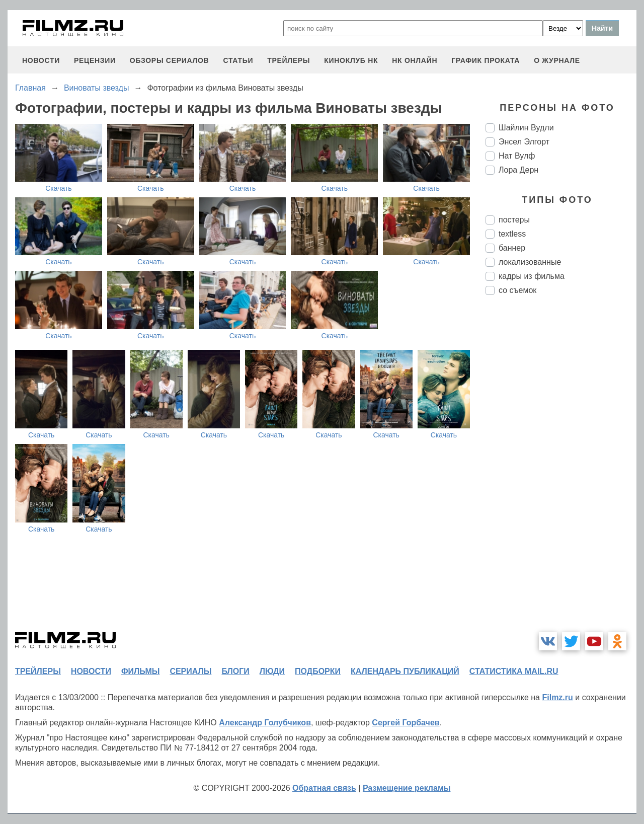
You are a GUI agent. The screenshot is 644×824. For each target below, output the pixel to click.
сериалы (190, 671)
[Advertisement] (561, 471)
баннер (512, 248)
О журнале (557, 60)
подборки (318, 671)
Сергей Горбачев (406, 723)
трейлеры (289, 60)
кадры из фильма (532, 276)
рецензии (95, 60)
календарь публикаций (405, 671)
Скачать (59, 188)
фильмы (140, 671)
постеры (514, 220)
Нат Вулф (517, 156)
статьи (238, 60)
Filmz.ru (557, 697)
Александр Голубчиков (265, 723)
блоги (235, 671)
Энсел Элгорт (524, 142)
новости (41, 60)
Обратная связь (324, 788)
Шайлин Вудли (526, 128)
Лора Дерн (518, 170)
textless (512, 234)
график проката (486, 60)
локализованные (530, 262)
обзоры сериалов (170, 60)
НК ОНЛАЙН (415, 60)
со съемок (517, 290)
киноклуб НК (351, 60)
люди (272, 671)
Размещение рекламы (407, 788)
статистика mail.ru (514, 671)
